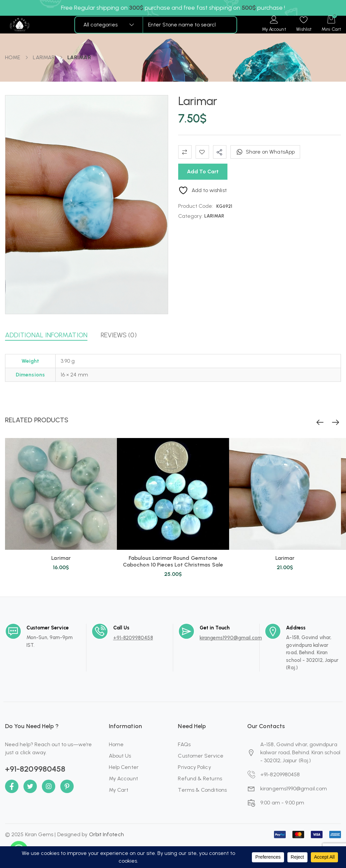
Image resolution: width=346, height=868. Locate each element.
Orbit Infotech (107, 834)
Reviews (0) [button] (119, 335)
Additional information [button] (46, 335)
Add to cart (203, 171)
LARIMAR (44, 57)
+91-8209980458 (133, 638)
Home (13, 57)
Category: (191, 216)
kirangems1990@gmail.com (231, 638)
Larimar (61, 558)
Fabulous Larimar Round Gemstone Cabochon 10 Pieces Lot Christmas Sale (173, 561)
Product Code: (196, 206)
